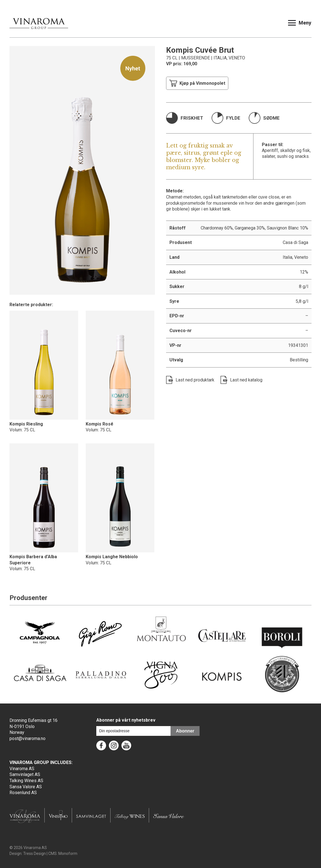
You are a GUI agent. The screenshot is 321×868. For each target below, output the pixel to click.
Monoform (68, 854)
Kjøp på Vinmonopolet (197, 83)
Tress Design (34, 854)
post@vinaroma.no (27, 738)
